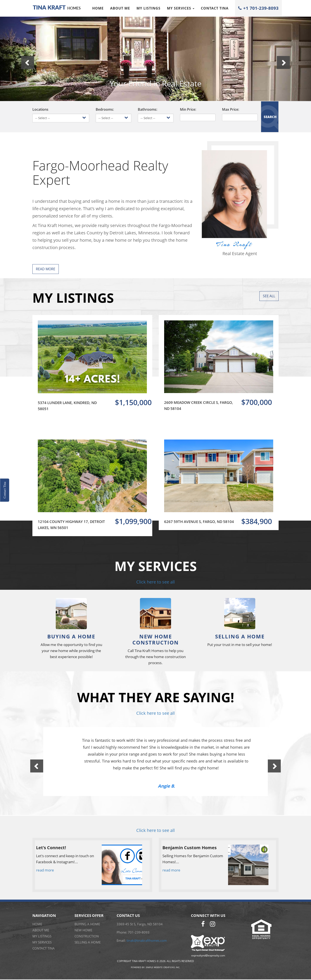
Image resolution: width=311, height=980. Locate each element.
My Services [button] (181, 8)
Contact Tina (215, 8)
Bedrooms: (105, 110)
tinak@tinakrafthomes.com (147, 940)
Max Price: (231, 110)
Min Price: (188, 110)
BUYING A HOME (87, 924)
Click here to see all (155, 582)
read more (45, 870)
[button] (23, 58)
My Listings (148, 8)
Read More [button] (46, 269)
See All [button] (269, 296)
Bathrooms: (148, 110)
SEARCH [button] (270, 117)
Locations (40, 110)
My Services (42, 942)
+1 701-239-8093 (258, 8)
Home (98, 8)
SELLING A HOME (88, 942)
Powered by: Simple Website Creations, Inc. (155, 967)
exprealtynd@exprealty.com (208, 955)
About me (120, 8)
